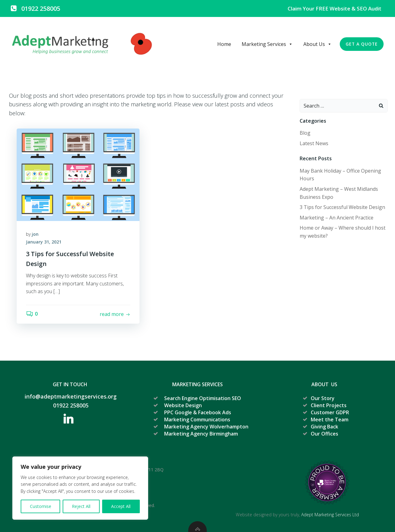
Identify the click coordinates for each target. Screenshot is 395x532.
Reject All (81, 506)
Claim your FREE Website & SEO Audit (335, 8)
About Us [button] (318, 44)
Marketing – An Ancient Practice (337, 218)
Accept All (121, 506)
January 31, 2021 (44, 242)
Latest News (314, 143)
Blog (305, 133)
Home (224, 44)
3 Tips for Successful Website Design (342, 207)
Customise (41, 506)
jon (35, 234)
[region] (80, 488)
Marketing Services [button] (267, 44)
